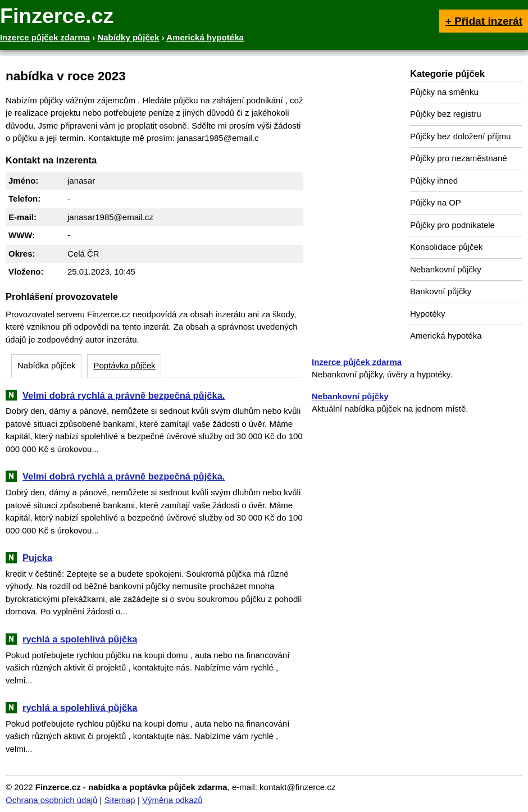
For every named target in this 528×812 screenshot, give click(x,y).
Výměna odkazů (172, 800)
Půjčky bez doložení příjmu (460, 136)
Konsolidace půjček (446, 247)
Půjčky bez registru (446, 114)
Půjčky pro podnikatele (452, 225)
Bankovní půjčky (441, 291)
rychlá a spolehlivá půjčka (80, 639)
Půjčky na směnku (444, 92)
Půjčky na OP (436, 202)
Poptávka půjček (124, 365)
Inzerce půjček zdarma (357, 362)
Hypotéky (428, 314)
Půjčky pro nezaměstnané (459, 158)
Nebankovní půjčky (446, 269)
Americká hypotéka (446, 336)
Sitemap (120, 800)
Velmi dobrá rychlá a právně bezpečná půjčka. (124, 395)
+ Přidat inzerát (484, 21)
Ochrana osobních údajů (51, 800)
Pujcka (37, 558)
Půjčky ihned (434, 181)
